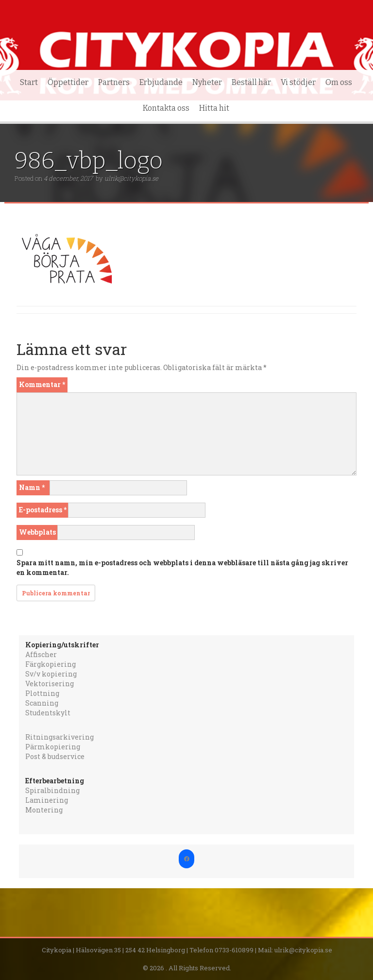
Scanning (42, 703)
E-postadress (43, 510)
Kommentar (42, 384)
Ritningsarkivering (59, 737)
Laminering (47, 800)
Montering (44, 810)
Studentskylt (48, 713)
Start (29, 82)
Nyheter (207, 82)
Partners (114, 82)
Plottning (42, 693)
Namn (32, 487)
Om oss (339, 82)
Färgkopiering (51, 664)
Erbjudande (161, 82)
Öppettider (68, 82)
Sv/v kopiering (51, 674)
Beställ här (251, 82)
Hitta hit (214, 108)
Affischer (41, 654)
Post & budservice (55, 756)
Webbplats (37, 532)
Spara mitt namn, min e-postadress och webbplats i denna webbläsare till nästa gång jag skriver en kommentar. (182, 567)
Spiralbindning (52, 790)
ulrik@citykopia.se (131, 178)
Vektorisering (50, 684)
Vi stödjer (298, 82)
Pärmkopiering (53, 747)
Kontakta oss (166, 108)
